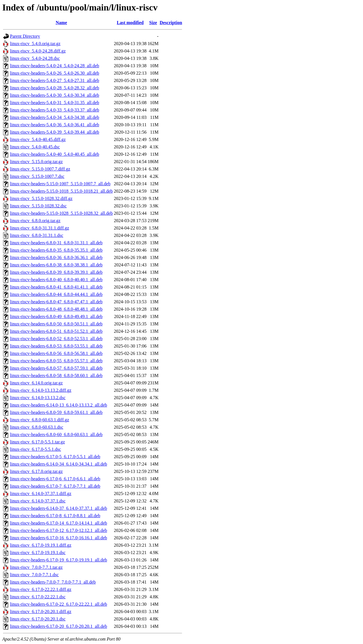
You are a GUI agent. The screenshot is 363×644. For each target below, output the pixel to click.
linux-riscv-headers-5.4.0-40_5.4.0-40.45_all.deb (55, 154)
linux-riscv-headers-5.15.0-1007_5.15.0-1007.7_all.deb (60, 184)
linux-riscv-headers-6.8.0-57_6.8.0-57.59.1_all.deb (56, 368)
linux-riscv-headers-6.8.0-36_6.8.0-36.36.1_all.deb (56, 257)
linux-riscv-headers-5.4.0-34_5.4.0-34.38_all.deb (55, 117)
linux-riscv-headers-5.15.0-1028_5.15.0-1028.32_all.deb (61, 213)
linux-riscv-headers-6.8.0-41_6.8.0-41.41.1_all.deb (56, 287)
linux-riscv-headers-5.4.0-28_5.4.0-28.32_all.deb (55, 88)
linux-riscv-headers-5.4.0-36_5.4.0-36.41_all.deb (55, 125)
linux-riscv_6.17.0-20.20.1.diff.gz (41, 612)
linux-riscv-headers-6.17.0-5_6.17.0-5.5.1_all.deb (55, 457)
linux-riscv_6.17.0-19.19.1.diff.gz (41, 545)
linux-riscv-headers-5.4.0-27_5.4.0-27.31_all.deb (55, 80)
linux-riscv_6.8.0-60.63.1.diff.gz (40, 420)
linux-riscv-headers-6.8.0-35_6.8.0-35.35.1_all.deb (56, 250)
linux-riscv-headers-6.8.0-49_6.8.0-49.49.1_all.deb (56, 316)
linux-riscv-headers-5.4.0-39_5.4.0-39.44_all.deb (55, 132)
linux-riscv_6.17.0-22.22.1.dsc (38, 597)
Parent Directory (25, 36)
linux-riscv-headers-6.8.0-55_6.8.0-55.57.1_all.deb (56, 361)
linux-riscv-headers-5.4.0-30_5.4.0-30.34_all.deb (55, 95)
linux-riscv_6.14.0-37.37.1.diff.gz (41, 493)
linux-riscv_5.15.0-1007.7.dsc (37, 176)
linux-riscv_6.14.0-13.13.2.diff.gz (41, 390)
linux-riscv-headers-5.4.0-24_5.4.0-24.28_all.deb (55, 66)
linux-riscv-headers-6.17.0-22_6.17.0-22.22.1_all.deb (59, 604)
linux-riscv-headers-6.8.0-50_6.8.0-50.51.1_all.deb (56, 324)
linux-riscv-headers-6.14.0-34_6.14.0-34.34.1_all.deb (59, 464)
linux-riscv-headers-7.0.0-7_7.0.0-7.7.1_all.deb (53, 582)
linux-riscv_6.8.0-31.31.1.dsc (37, 235)
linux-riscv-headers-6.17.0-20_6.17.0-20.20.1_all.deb (59, 626)
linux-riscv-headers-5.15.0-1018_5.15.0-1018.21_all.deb (61, 191)
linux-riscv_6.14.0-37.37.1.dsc (38, 501)
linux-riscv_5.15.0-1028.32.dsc (38, 206)
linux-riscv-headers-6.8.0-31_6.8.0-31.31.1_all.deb (56, 243)
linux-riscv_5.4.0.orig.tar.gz (35, 44)
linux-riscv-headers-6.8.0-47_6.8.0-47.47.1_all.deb (56, 302)
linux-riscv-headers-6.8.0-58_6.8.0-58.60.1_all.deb (56, 375)
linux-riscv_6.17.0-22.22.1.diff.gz (41, 589)
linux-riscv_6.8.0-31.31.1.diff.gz (40, 228)
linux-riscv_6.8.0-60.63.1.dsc (37, 427)
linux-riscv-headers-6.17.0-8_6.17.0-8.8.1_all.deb (55, 516)
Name (61, 23)
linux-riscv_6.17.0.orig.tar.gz (36, 471)
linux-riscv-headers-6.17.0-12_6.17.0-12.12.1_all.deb (59, 530)
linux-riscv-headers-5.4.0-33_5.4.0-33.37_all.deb (55, 110)
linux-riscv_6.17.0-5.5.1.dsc (35, 449)
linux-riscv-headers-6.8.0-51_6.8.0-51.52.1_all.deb (56, 331)
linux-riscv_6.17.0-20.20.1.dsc (38, 619)
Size (153, 23)
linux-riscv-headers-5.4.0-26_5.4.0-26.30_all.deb (55, 73)
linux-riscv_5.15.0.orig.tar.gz (36, 162)
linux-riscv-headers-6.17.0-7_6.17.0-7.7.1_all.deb (55, 486)
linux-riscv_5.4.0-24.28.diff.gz (38, 51)
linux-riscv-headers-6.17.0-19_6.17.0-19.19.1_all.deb (59, 560)
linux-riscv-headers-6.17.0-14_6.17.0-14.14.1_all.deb (59, 523)
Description (171, 23)
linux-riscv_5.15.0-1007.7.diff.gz (40, 169)
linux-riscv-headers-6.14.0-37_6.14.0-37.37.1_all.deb (59, 508)
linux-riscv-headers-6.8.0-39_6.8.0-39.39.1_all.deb (56, 272)
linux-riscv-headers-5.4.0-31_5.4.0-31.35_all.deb (55, 103)
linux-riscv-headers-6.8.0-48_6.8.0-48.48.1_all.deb (56, 309)
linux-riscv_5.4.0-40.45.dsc (35, 147)
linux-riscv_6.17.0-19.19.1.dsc (38, 553)
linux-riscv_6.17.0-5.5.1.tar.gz (37, 442)
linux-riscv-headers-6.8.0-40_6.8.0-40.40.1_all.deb (56, 280)
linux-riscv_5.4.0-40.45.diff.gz (38, 139)
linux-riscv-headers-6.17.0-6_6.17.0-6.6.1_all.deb (55, 479)
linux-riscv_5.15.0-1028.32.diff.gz (41, 198)
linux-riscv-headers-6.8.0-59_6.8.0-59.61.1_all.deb (56, 412)
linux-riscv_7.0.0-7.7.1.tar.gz (36, 567)
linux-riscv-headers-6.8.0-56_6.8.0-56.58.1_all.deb (56, 353)
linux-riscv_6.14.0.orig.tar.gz (36, 383)
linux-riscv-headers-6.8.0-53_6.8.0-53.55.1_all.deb (56, 346)
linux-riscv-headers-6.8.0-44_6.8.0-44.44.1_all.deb (56, 294)
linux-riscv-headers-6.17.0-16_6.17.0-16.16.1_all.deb (59, 538)
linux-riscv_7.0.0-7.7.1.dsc (34, 575)
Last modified (130, 23)
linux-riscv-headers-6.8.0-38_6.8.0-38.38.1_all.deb (56, 265)
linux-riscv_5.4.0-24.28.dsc (35, 58)
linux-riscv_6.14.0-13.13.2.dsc (38, 398)
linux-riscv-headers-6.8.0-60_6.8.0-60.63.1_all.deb (56, 434)
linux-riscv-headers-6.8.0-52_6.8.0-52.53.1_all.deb (56, 339)
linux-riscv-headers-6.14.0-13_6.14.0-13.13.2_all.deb (59, 405)
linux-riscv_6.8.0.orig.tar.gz (35, 221)
